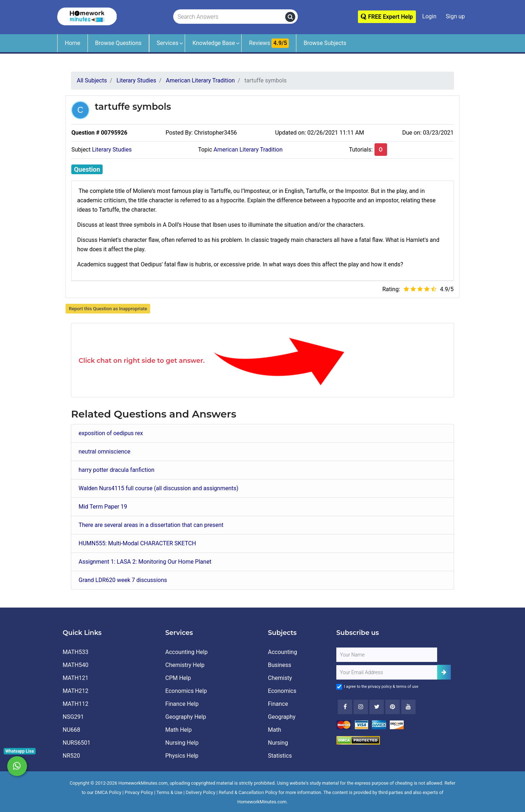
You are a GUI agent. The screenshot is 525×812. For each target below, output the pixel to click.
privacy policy (380, 687)
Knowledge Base (214, 43)
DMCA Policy (108, 792)
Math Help (178, 730)
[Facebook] (345, 707)
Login (429, 16)
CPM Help (178, 678)
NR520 (71, 756)
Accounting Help (187, 652)
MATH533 (75, 652)
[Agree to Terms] (339, 687)
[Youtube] (392, 707)
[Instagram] (361, 707)
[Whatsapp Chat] (17, 766)
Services (167, 43)
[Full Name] (387, 655)
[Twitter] (377, 707)
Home (73, 43)
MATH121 (75, 678)
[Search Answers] (229, 17)
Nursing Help (182, 743)
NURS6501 (77, 743)
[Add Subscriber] (444, 672)
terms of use (407, 687)
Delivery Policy (201, 792)
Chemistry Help (185, 665)
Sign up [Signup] (455, 16)
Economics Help (186, 691)
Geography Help (186, 717)
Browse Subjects (325, 43)
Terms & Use (169, 792)
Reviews (269, 43)
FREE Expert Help (387, 17)
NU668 (71, 730)
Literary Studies (112, 150)
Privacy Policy (139, 792)
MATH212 (75, 691)
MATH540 (75, 665)
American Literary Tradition (248, 150)
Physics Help (182, 756)
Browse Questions (118, 43)
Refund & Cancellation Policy (248, 792)
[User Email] (387, 672)
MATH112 (75, 704)
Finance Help (182, 704)
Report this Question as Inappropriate (108, 309)
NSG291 (73, 717)
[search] (290, 17)
